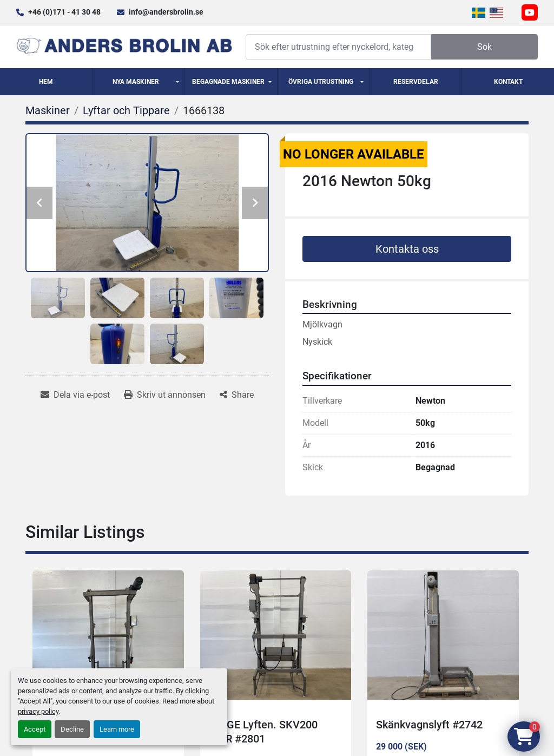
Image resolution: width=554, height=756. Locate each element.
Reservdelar (416, 82)
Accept (35, 729)
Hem (46, 82)
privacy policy (38, 711)
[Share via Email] (75, 395)
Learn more (117, 729)
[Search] (338, 47)
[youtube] (530, 12)
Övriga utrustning (321, 82)
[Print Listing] (165, 395)
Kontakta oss (407, 249)
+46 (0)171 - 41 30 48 (64, 12)
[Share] (237, 395)
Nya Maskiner (136, 82)
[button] (138, 82)
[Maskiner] (48, 110)
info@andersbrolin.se (166, 12)
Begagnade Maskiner (228, 82)
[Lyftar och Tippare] (126, 110)
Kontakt (508, 82)
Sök (484, 47)
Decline (72, 729)
